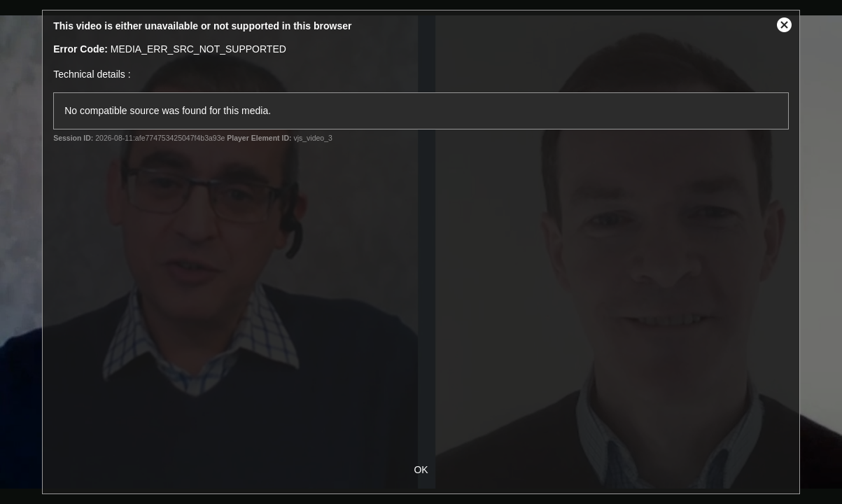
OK (421, 470)
